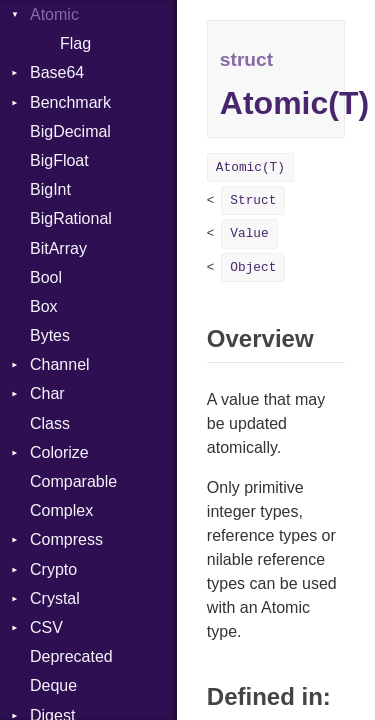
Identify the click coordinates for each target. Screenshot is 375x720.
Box (44, 306)
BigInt (50, 189)
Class (50, 423)
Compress (66, 539)
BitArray (58, 248)
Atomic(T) (250, 167)
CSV (46, 627)
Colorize (59, 452)
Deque (53, 685)
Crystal (55, 598)
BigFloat (59, 160)
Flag (75, 43)
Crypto (53, 569)
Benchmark (70, 102)
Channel (60, 364)
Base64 (57, 72)
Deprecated (71, 656)
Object (253, 267)
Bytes (50, 335)
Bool (46, 277)
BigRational (71, 218)
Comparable (73, 481)
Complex (61, 510)
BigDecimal (70, 131)
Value (249, 233)
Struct (253, 200)
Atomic (54, 14)
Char (47, 393)
